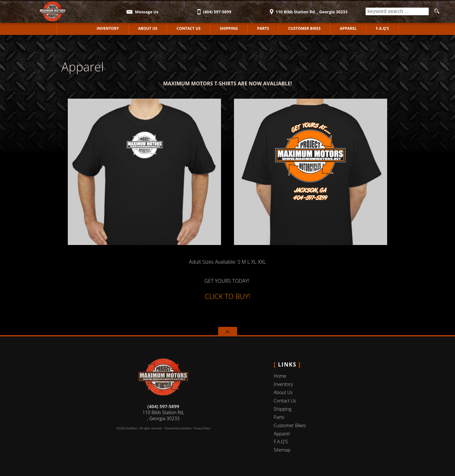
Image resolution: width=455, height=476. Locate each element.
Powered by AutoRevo (178, 428)
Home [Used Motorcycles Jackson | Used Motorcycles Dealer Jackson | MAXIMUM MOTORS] (72, 28)
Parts (263, 28)
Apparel (348, 28)
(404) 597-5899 (163, 406)
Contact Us (285, 401)
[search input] (397, 11)
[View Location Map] (308, 10)
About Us (283, 392)
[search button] (437, 11)
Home (280, 376)
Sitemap (282, 450)
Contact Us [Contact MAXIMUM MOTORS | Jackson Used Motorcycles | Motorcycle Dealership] (189, 28)
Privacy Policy (202, 428)
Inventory (283, 384)
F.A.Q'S (383, 28)
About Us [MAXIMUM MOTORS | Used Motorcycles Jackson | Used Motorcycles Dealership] (148, 28)
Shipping (229, 28)
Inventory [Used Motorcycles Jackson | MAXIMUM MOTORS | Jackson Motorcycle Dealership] (108, 28)
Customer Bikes (304, 28)
